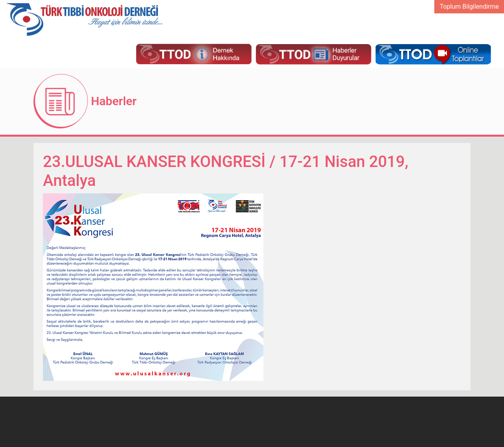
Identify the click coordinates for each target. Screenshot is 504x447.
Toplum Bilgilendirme (469, 6)
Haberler (114, 101)
